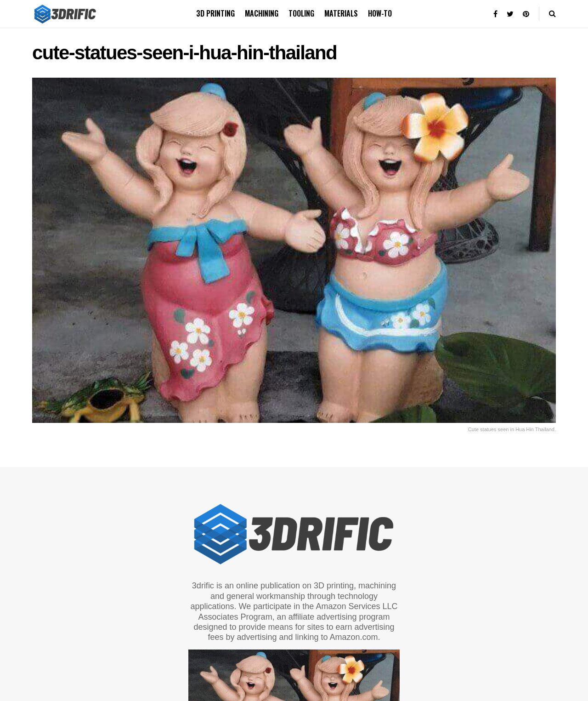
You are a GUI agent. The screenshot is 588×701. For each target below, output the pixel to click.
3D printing (215, 13)
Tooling (301, 13)
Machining (262, 13)
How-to (380, 13)
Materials (341, 13)
